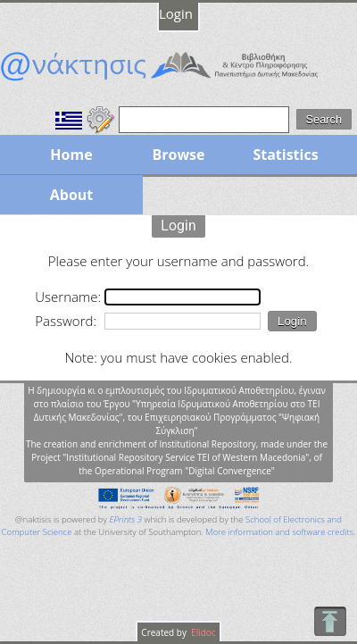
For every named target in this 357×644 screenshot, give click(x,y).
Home (71, 155)
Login (176, 13)
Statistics (285, 155)
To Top (330, 621)
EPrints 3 (125, 519)
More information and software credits (279, 532)
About (72, 195)
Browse (178, 155)
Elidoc (203, 632)
